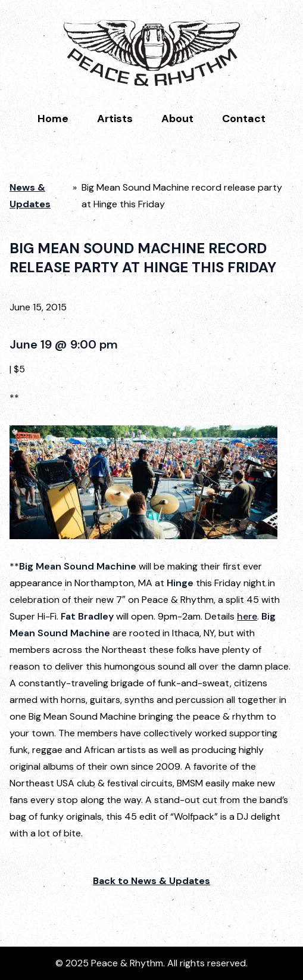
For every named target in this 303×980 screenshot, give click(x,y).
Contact (244, 119)
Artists (115, 119)
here (247, 616)
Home (53, 119)
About (177, 119)
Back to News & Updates (151, 881)
